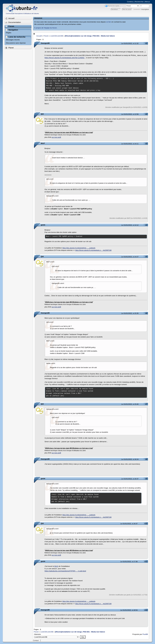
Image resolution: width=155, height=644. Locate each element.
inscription (145, 9)
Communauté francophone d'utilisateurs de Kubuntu (22, 14)
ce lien (109, 22)
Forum (46, 36)
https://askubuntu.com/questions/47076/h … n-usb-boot (65, 571)
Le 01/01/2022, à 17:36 (129, 562)
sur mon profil (56, 137)
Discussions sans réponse (16, 43)
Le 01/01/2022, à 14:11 (130, 144)
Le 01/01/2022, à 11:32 (130, 43)
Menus (147, 2)
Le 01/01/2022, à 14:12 (130, 225)
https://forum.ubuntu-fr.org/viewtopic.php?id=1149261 (65, 58)
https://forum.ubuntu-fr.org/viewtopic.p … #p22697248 (93, 250)
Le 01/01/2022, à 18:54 (129, 610)
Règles (9, 33)
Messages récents (13, 40)
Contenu (130, 2)
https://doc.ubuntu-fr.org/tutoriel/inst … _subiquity (79, 248)
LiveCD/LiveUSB (57, 36)
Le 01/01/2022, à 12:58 (130, 114)
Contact (36, 640)
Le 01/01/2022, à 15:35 (130, 313)
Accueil (39, 36)
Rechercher (139, 2)
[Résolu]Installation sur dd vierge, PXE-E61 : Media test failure (90, 36)
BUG (56, 566)
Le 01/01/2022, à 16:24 (130, 459)
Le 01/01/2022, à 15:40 (130, 404)
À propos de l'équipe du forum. (46, 28)
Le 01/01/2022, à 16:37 (130, 479)
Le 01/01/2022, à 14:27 (130, 257)
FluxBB (145, 634)
